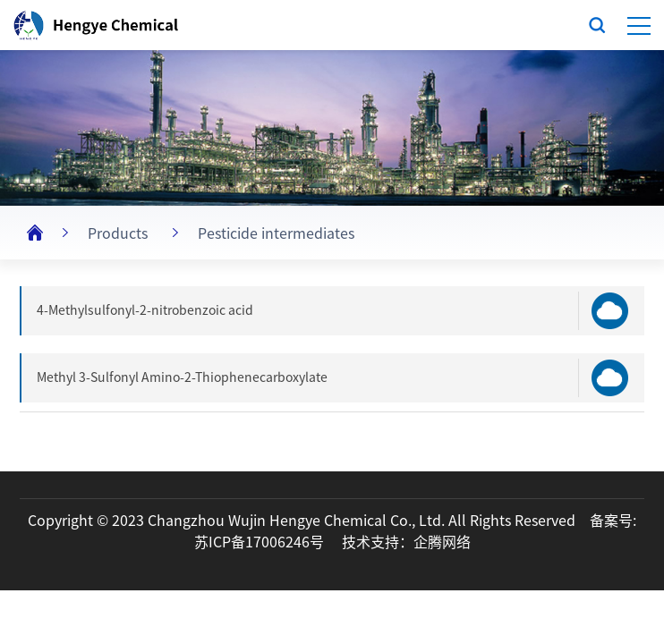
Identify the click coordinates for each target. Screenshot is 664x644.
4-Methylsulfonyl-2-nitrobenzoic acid (145, 310)
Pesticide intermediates (276, 233)
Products (118, 233)
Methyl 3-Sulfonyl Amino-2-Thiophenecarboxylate (182, 377)
